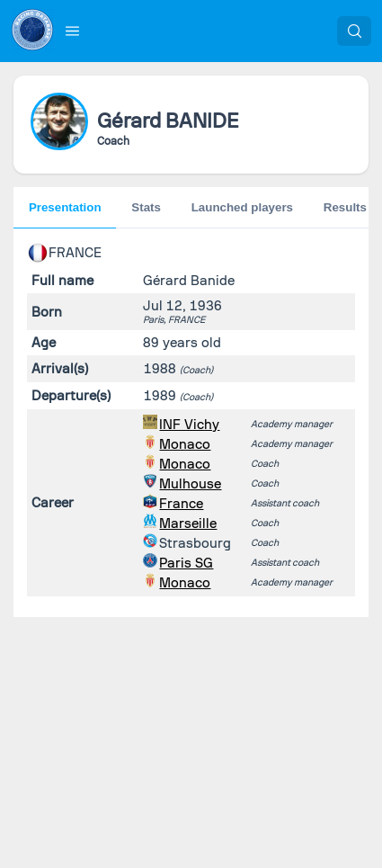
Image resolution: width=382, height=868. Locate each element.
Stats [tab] (146, 207)
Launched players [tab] (242, 207)
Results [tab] (345, 207)
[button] (73, 31)
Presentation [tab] (65, 207)
